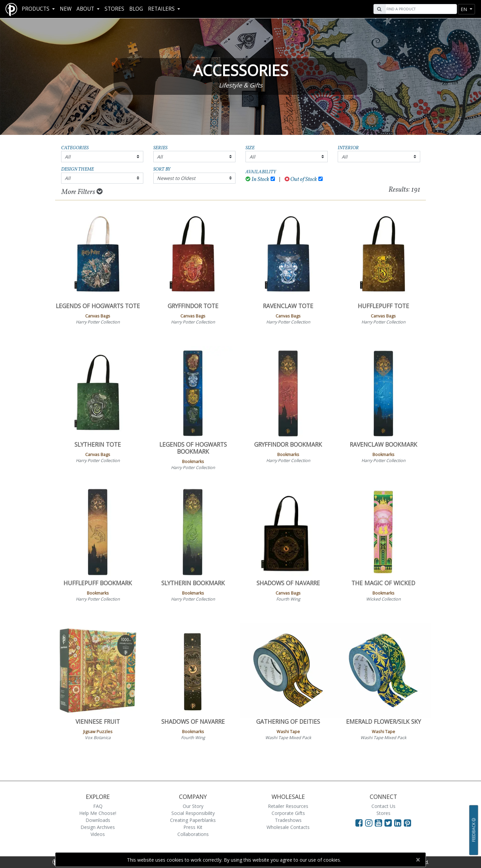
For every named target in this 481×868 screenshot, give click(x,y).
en (464, 9)
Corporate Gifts (288, 813)
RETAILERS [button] (162, 9)
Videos (98, 834)
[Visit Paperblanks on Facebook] (359, 823)
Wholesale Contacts (288, 827)
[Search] (420, 9)
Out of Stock (301, 179)
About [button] (86, 9)
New (66, 9)
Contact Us (383, 806)
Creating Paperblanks (193, 820)
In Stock (257, 179)
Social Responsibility (193, 813)
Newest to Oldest (176, 178)
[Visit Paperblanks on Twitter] (389, 823)
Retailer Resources (288, 806)
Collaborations (193, 834)
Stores (114, 9)
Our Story (193, 806)
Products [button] (36, 9)
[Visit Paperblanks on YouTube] (380, 823)
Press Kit (193, 827)
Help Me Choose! (98, 813)
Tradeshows (288, 820)
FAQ (98, 806)
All (68, 157)
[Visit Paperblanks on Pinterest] (408, 823)
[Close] (418, 860)
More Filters (82, 192)
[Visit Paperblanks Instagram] (369, 823)
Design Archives (98, 827)
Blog (136, 9)
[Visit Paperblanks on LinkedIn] (399, 823)
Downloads (98, 820)
